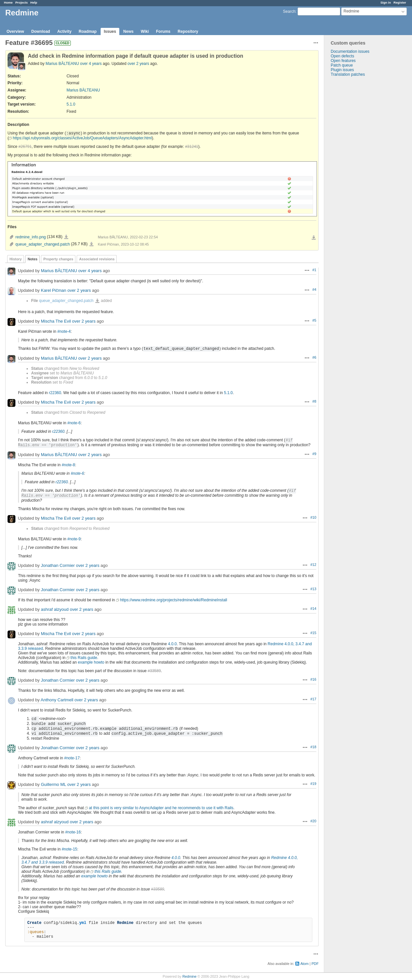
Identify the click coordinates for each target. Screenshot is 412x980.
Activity (64, 31)
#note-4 (64, 331)
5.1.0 (71, 104)
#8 (314, 401)
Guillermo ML (54, 784)
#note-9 (74, 539)
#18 (313, 747)
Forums (163, 31)
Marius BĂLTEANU (62, 64)
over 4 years (91, 64)
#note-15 (69, 849)
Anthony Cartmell (57, 700)
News (128, 31)
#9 (314, 454)
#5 (314, 320)
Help (34, 2)
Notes (32, 259)
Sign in (386, 2)
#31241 (192, 147)
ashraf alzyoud (55, 609)
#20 (313, 821)
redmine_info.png (31, 237)
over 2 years (138, 64)
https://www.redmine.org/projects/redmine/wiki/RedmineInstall (174, 600)
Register (400, 2)
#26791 (25, 147)
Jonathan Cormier (58, 565)
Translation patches (348, 74)
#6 (314, 357)
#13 (313, 589)
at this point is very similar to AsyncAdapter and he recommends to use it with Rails (161, 808)
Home (8, 2)
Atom (304, 964)
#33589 (154, 671)
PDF (315, 964)
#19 (313, 784)
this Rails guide (84, 658)
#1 (314, 270)
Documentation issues (350, 51)
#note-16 (73, 832)
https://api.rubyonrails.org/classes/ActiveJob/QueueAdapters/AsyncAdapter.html (82, 138)
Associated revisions (97, 259)
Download (40, 31)
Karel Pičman (54, 290)
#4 (314, 290)
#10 (313, 517)
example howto (91, 662)
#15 (313, 633)
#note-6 (74, 423)
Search (289, 11)
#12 (313, 565)
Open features (343, 61)
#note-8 (68, 465)
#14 (313, 609)
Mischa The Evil (56, 321)
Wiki (145, 31)
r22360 (55, 393)
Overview (15, 31)
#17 (313, 699)
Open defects (342, 56)
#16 (313, 679)
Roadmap (88, 31)
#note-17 (72, 758)
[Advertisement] (357, 180)
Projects (22, 2)
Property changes (58, 259)
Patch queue (342, 65)
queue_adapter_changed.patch (43, 244)
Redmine (189, 976)
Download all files (314, 238)
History (16, 259)
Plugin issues (342, 70)
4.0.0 (173, 644)
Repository (188, 31)
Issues (110, 31)
